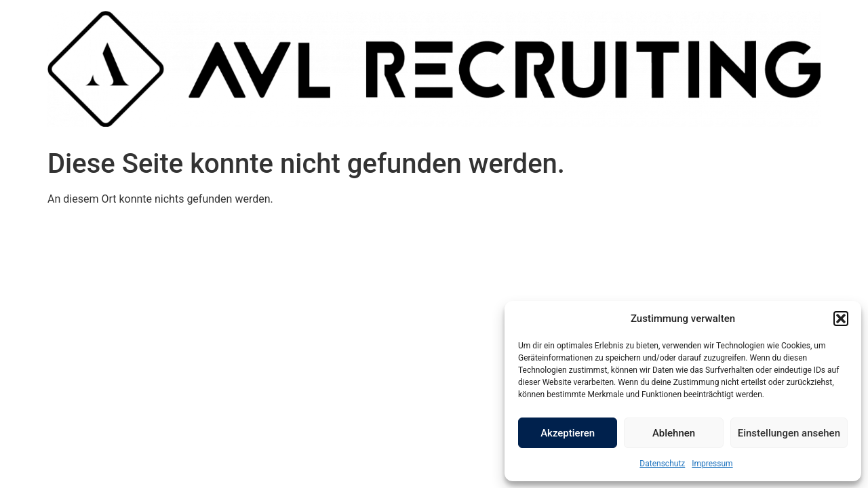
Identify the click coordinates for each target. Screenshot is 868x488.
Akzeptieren (568, 433)
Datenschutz (662, 464)
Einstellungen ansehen (789, 433)
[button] (841, 319)
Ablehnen (674, 433)
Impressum (712, 464)
